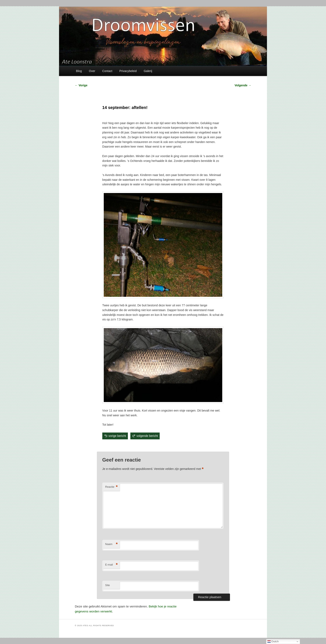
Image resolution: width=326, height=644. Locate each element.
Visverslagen (122, 446)
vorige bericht (117, 436)
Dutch (273, 642)
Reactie (111, 487)
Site (107, 585)
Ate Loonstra (133, 446)
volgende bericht (147, 436)
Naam (111, 544)
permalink (148, 446)
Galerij (148, 71)
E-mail (111, 565)
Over (92, 71)
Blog (79, 71)
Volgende (243, 85)
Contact (107, 71)
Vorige (81, 85)
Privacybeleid (128, 71)
